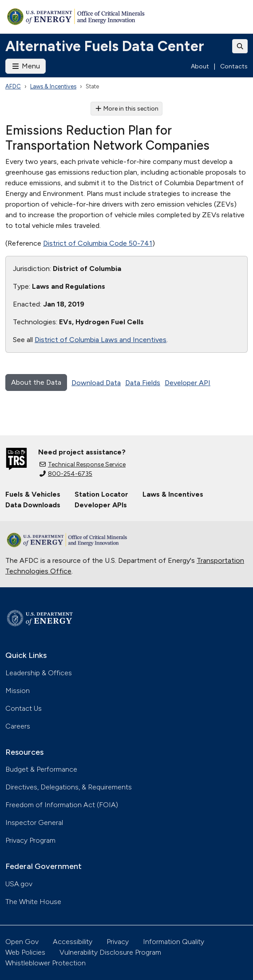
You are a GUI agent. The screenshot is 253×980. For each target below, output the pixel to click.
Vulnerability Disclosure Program (110, 952)
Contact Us (24, 708)
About (200, 66)
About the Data (36, 382)
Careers (18, 726)
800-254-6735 (66, 474)
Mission (18, 691)
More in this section (127, 109)
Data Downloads (33, 505)
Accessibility (73, 942)
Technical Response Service (83, 464)
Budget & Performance (41, 769)
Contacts (234, 66)
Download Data (96, 383)
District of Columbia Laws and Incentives (101, 340)
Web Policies (25, 952)
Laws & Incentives (53, 86)
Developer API (188, 383)
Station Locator (101, 494)
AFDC (13, 86)
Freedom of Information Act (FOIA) (62, 805)
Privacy (118, 942)
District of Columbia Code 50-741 (98, 243)
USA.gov (19, 884)
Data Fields (143, 383)
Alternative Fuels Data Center (105, 46)
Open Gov (22, 942)
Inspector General (34, 823)
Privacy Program (30, 840)
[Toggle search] (240, 46)
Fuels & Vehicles (33, 494)
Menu (26, 66)
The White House (33, 902)
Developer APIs (101, 505)
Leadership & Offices (39, 673)
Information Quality (174, 942)
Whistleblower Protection (45, 963)
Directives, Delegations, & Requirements (69, 787)
